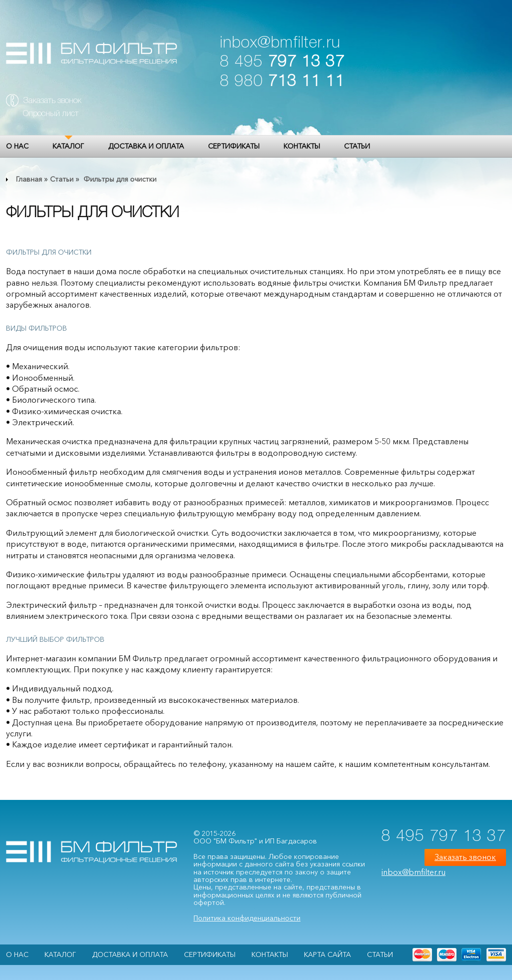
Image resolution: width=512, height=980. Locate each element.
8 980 (282, 82)
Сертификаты (234, 146)
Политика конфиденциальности (247, 918)
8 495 (282, 62)
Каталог (68, 146)
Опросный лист (51, 114)
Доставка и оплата (146, 146)
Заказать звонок (52, 101)
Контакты (302, 146)
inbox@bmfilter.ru (280, 43)
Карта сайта (327, 954)
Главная (29, 179)
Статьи (357, 146)
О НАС (17, 146)
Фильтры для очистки (119, 179)
